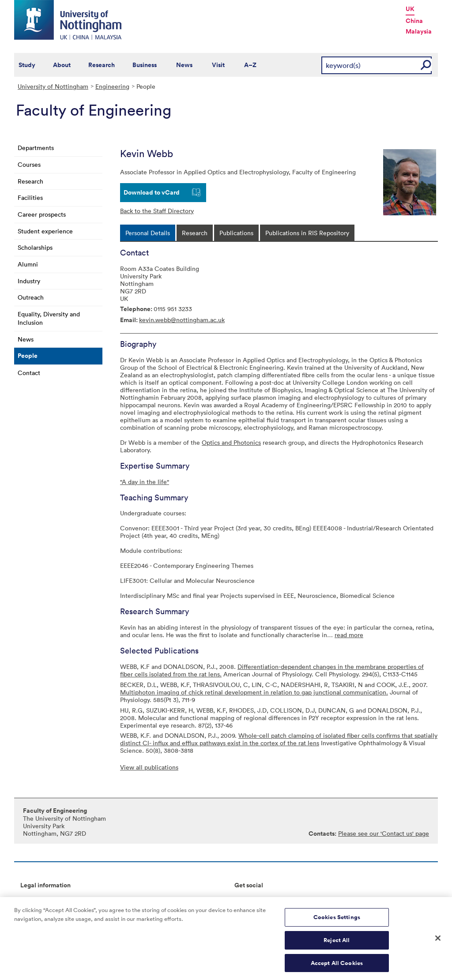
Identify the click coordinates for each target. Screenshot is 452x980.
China (414, 21)
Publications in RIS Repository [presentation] (307, 233)
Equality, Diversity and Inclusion (49, 318)
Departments (36, 148)
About (62, 65)
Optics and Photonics (231, 442)
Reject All (337, 944)
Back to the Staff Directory (157, 211)
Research (102, 65)
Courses (29, 164)
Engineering (112, 86)
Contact (29, 373)
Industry (29, 281)
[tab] (148, 233)
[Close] (438, 942)
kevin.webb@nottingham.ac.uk (182, 320)
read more (349, 635)
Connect (247, 899)
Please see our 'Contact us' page (384, 833)
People (28, 356)
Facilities (30, 197)
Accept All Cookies (337, 967)
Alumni (28, 264)
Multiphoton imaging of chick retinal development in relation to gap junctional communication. (254, 692)
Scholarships (35, 247)
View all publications (149, 767)
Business (145, 65)
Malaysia (419, 31)
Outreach (31, 297)
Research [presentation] (195, 233)
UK (410, 9)
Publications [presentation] (236, 233)
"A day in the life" (145, 482)
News (184, 65)
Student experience (45, 231)
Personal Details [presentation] (148, 233)
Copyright (34, 899)
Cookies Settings (337, 921)
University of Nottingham (53, 86)
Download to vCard (152, 192)
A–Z (250, 65)
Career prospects (42, 214)
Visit (218, 65)
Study (27, 65)
